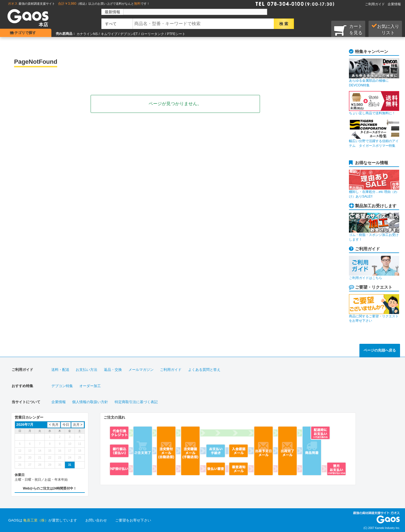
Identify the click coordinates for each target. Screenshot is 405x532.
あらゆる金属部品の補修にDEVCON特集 (374, 73)
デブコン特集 (62, 386)
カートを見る (348, 30)
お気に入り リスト (385, 29)
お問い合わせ (96, 520)
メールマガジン (141, 370)
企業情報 (394, 4)
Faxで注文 (343, 3)
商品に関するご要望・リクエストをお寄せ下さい (374, 308)
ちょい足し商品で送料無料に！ (374, 103)
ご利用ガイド (375, 4)
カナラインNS (87, 34)
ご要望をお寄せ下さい (133, 520)
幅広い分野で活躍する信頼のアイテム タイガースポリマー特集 (374, 133)
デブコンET (129, 34)
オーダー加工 (90, 386)
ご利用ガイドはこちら (374, 268)
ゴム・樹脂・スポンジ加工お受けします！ (374, 227)
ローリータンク (152, 34)
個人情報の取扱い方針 (90, 402)
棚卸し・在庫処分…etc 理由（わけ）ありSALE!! (374, 184)
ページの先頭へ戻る (380, 350)
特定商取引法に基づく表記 (136, 402)
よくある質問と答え (204, 370)
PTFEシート (176, 34)
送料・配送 (60, 370)
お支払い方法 (86, 370)
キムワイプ (109, 34)
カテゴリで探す (26, 33)
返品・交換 (113, 370)
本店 (43, 25)
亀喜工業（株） (36, 520)
